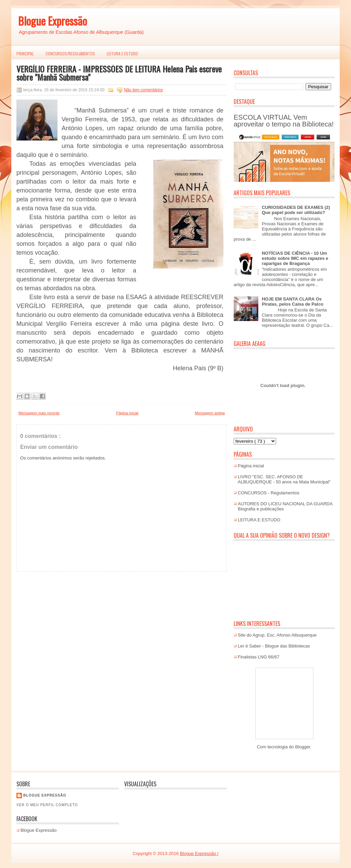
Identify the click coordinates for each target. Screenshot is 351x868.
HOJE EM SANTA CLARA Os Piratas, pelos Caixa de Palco (292, 302)
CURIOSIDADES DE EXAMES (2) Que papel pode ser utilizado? (296, 210)
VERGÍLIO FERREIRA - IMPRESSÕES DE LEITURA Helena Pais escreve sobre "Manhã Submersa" (119, 73)
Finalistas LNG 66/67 (258, 657)
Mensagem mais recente (39, 413)
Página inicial (127, 413)
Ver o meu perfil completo (47, 805)
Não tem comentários (143, 90)
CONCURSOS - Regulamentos (269, 493)
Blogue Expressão (53, 21)
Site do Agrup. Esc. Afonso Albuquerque (277, 635)
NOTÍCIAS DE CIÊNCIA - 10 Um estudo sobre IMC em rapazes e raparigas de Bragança (295, 258)
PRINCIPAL (25, 54)
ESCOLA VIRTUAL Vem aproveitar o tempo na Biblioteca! (284, 121)
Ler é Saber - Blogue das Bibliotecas (274, 646)
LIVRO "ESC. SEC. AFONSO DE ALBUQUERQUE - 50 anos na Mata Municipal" (284, 479)
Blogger (303, 747)
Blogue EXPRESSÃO (45, 795)
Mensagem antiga (210, 413)
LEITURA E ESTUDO (122, 54)
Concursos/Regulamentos (70, 54)
